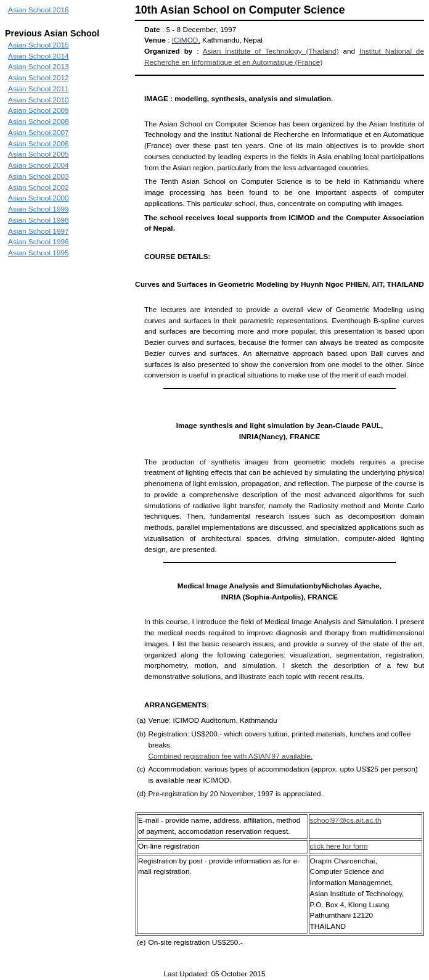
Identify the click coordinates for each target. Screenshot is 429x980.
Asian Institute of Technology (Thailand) (271, 51)
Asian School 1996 (39, 242)
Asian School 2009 (39, 110)
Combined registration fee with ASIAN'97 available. (230, 756)
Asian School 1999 (39, 209)
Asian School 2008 (39, 121)
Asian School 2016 (39, 10)
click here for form (339, 846)
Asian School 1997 (39, 231)
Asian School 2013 (39, 67)
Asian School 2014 (39, 56)
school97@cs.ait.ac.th (346, 820)
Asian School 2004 (39, 165)
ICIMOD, (186, 40)
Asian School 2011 (39, 89)
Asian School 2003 (39, 176)
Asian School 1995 (39, 253)
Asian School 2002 (39, 187)
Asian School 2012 (39, 78)
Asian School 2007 (39, 133)
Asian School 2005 (39, 154)
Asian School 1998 (39, 220)
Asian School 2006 (39, 144)
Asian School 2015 (39, 45)
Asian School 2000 (39, 198)
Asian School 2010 (39, 100)
